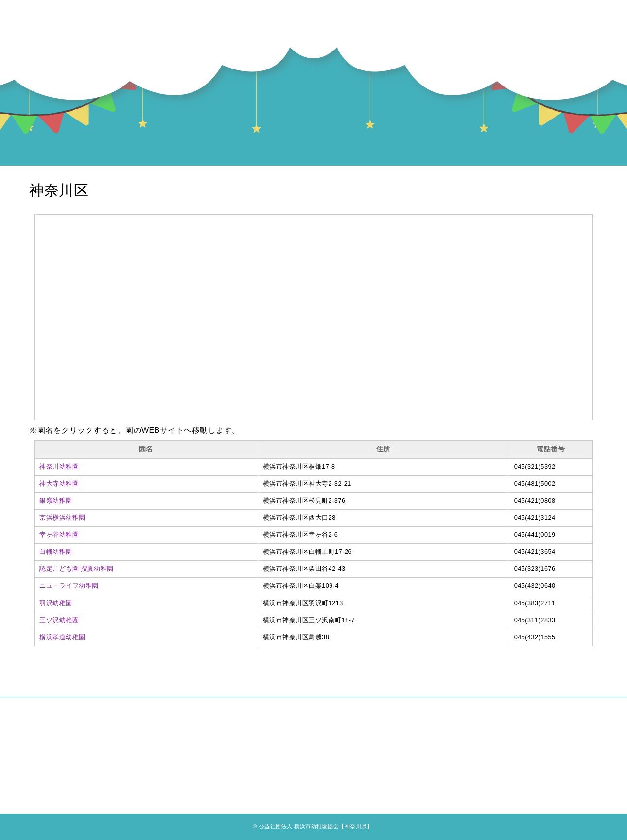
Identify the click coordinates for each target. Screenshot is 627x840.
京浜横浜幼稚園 (62, 518)
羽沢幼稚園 (56, 603)
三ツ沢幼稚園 (59, 620)
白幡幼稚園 (56, 552)
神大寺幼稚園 (59, 484)
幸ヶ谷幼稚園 (59, 535)
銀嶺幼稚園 (56, 501)
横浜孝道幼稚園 (62, 637)
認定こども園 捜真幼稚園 (77, 569)
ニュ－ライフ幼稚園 (69, 586)
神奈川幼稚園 (59, 467)
